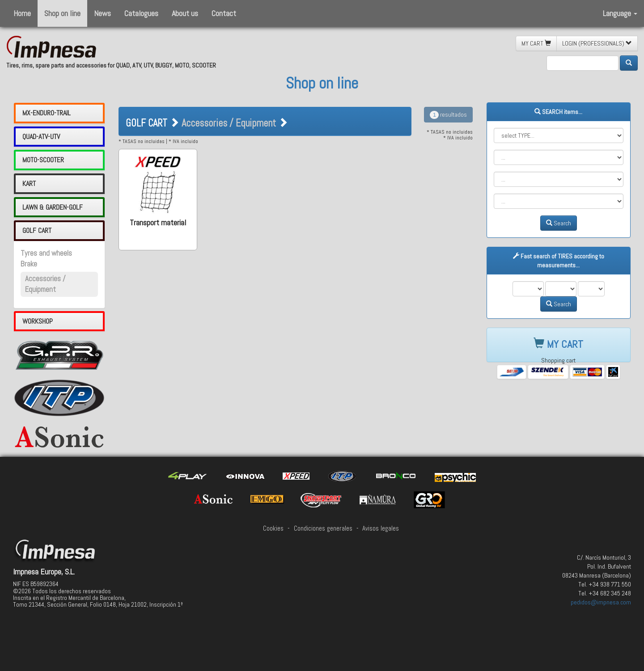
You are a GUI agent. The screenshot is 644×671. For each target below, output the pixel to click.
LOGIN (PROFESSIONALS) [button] (597, 43)
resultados (448, 114)
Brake (29, 264)
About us (185, 13)
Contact (224, 13)
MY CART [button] (536, 43)
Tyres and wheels (46, 253)
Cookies (273, 528)
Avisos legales (381, 528)
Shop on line (62, 13)
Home (22, 13)
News (102, 13)
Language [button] (620, 13)
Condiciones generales (323, 528)
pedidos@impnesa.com (601, 602)
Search (559, 223)
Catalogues (141, 13)
